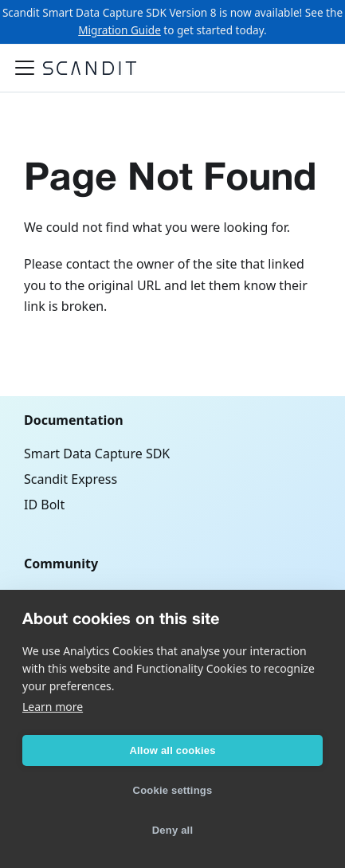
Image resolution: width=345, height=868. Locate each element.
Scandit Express (71, 479)
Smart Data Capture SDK (97, 454)
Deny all (172, 830)
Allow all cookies (172, 750)
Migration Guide (120, 30)
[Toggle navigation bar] (25, 68)
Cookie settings (173, 790)
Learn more (53, 707)
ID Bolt (44, 505)
